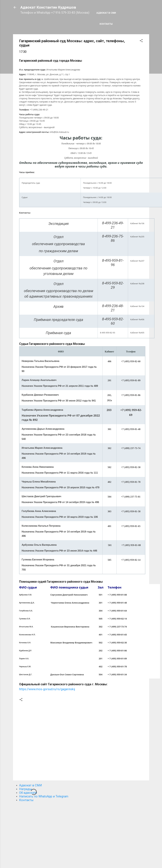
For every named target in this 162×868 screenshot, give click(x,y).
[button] (141, 41)
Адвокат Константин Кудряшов (48, 7)
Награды (26, 789)
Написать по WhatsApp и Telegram (44, 796)
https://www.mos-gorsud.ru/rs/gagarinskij (47, 689)
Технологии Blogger (81, 860)
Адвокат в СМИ (106, 13)
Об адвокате (28, 793)
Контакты (106, 24)
